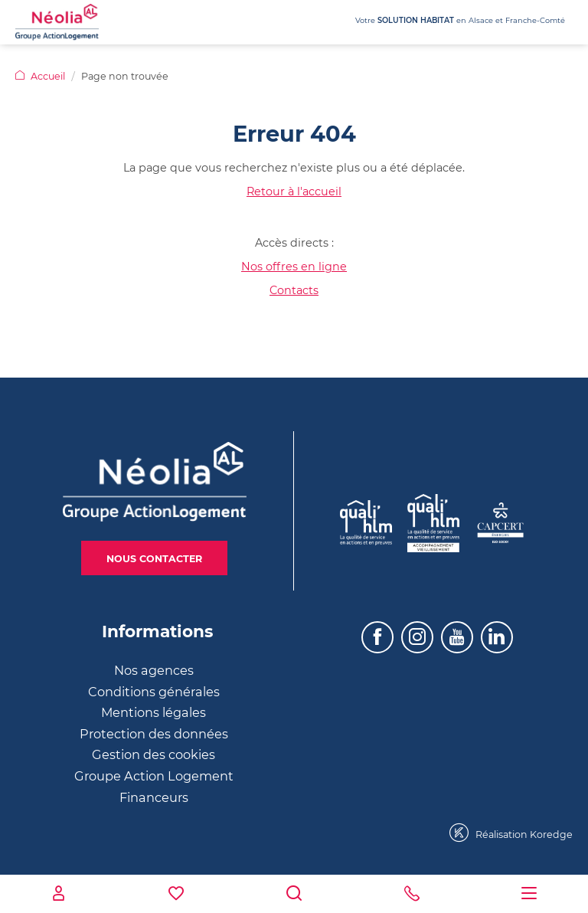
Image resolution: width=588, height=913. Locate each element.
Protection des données (154, 734)
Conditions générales (154, 692)
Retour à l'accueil (294, 191)
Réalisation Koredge (511, 833)
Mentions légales (154, 712)
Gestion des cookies (154, 754)
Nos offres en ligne (294, 267)
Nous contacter (154, 559)
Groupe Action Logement (154, 776)
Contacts (294, 290)
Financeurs (154, 797)
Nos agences (154, 670)
